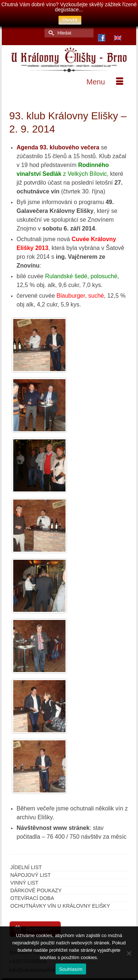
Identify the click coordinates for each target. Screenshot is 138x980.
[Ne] (129, 953)
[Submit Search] (50, 27)
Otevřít (70, 20)
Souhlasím (71, 969)
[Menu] (105, 77)
